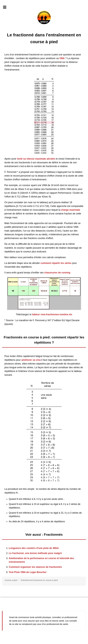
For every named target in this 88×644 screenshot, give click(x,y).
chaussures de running (57, 273)
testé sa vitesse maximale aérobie (36, 159)
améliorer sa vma (31, 360)
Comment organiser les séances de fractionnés (35, 567)
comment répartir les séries (56, 263)
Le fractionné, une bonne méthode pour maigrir (35, 553)
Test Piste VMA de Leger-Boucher (28, 572)
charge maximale (71, 210)
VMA (62, 58)
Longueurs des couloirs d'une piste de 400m (34, 548)
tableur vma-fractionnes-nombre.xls (52, 314)
